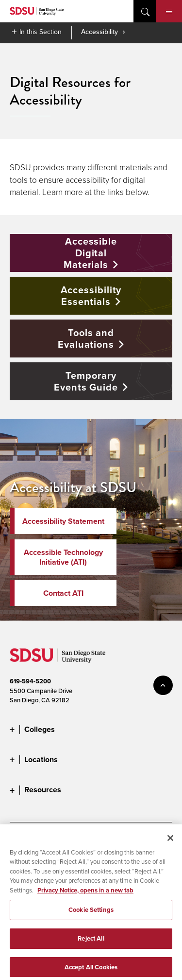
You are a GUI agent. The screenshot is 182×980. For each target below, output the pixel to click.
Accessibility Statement (63, 521)
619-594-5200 (30, 681)
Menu (169, 12)
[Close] (170, 843)
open (145, 11)
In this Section (41, 32)
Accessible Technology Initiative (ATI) (63, 557)
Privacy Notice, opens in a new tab (85, 896)
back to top (163, 685)
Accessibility (99, 32)
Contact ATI (63, 593)
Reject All (91, 944)
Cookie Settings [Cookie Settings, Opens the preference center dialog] (91, 916)
